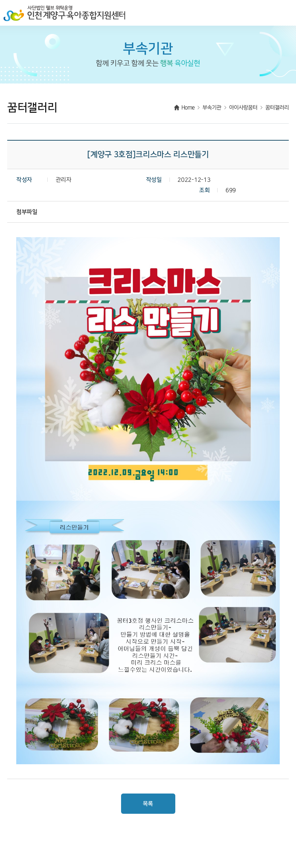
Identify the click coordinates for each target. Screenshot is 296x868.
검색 (269, 13)
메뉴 (285, 13)
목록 (148, 804)
